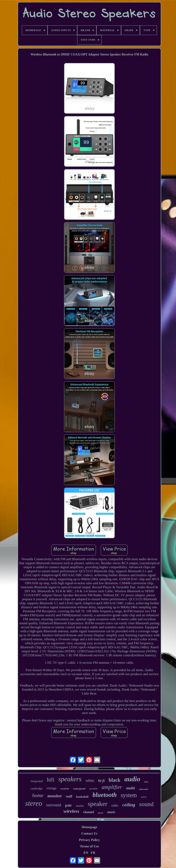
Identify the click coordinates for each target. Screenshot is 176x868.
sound (146, 804)
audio (132, 779)
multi (131, 788)
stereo (34, 803)
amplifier (112, 787)
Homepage (89, 827)
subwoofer (144, 789)
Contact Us (90, 833)
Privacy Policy (89, 840)
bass (146, 782)
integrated (37, 781)
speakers (70, 779)
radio (115, 805)
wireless (71, 811)
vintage (52, 788)
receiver (65, 789)
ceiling (129, 805)
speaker (98, 804)
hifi (51, 780)
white (90, 780)
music (111, 812)
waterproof (79, 789)
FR (93, 853)
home (38, 795)
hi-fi (101, 781)
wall (69, 796)
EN (86, 853)
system (129, 795)
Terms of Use (90, 846)
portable (94, 789)
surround (54, 805)
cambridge (36, 789)
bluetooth (105, 795)
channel (89, 812)
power (101, 813)
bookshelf (82, 797)
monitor (55, 796)
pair (69, 805)
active (144, 797)
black (114, 780)
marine (80, 806)
